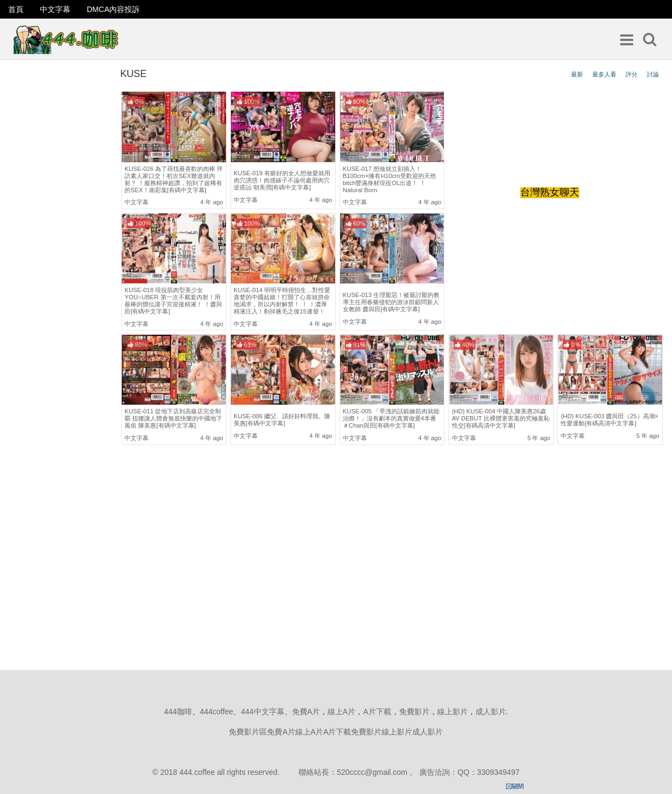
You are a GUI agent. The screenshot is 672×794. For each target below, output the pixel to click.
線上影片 (453, 712)
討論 (653, 74)
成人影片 (491, 712)
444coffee (216, 712)
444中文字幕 (262, 712)
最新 (577, 74)
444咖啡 (178, 712)
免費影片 (414, 712)
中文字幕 (55, 9)
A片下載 (377, 712)
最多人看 (604, 74)
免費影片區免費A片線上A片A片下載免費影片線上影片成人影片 (336, 732)
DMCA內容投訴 (113, 9)
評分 (632, 74)
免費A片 (306, 712)
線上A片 (341, 712)
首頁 (16, 9)
